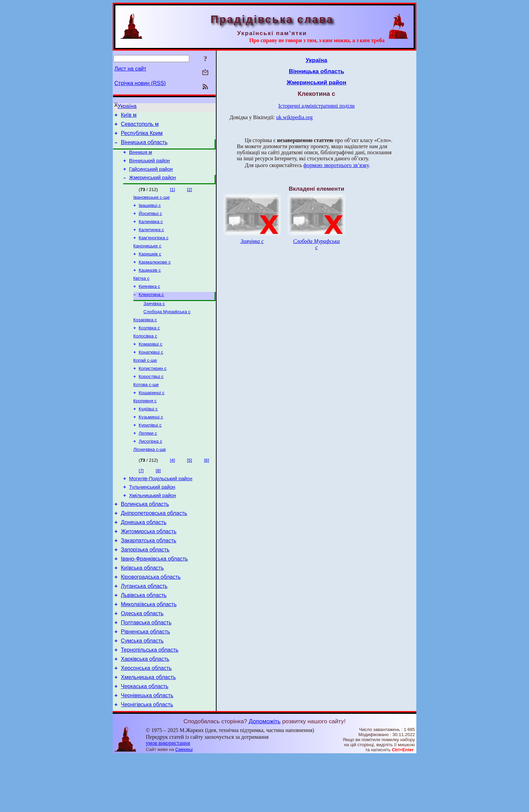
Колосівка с (145, 356)
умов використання (168, 799)
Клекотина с (151, 311)
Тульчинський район (152, 519)
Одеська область (142, 659)
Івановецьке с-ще (151, 206)
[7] (141, 500)
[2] (189, 198)
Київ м (129, 116)
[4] (173, 490)
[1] (173, 198)
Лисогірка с (150, 470)
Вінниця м (141, 157)
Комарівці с (150, 365)
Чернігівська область (147, 761)
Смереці (184, 805)
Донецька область (144, 558)
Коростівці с (151, 400)
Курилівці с (150, 453)
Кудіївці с (148, 435)
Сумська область (142, 690)
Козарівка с (145, 339)
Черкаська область (145, 740)
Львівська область (144, 639)
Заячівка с (154, 321)
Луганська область (144, 629)
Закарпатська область (148, 578)
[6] (207, 490)
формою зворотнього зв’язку (336, 165)
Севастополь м (140, 126)
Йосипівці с (150, 224)
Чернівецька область (147, 750)
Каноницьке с (147, 259)
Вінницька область (144, 146)
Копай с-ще (145, 383)
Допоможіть (264, 777)
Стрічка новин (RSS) (140, 83)
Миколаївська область (149, 649)
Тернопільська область (150, 700)
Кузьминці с (151, 444)
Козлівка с (149, 347)
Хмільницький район (153, 528)
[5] (189, 490)
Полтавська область (146, 669)
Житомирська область (149, 568)
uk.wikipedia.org (295, 117)
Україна (127, 106)
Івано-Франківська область (154, 599)
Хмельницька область (148, 730)
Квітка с (141, 294)
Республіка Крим (142, 136)
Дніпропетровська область (154, 548)
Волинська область (145, 538)
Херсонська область (146, 720)
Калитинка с (151, 241)
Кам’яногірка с (154, 250)
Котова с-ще (146, 409)
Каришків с (150, 267)
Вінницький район (150, 167)
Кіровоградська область (151, 619)
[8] (158, 500)
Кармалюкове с (155, 276)
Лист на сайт (130, 69)
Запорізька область (145, 588)
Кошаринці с (151, 418)
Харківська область (145, 710)
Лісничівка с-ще (150, 479)
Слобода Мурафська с (167, 330)
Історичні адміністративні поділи (316, 106)
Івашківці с (150, 215)
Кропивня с (145, 426)
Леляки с (148, 462)
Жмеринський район (153, 186)
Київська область (142, 609)
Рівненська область (145, 680)
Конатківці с (151, 374)
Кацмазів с (150, 285)
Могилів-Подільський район (161, 509)
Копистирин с (153, 391)
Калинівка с (151, 232)
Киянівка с (149, 303)
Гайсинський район (151, 176)
